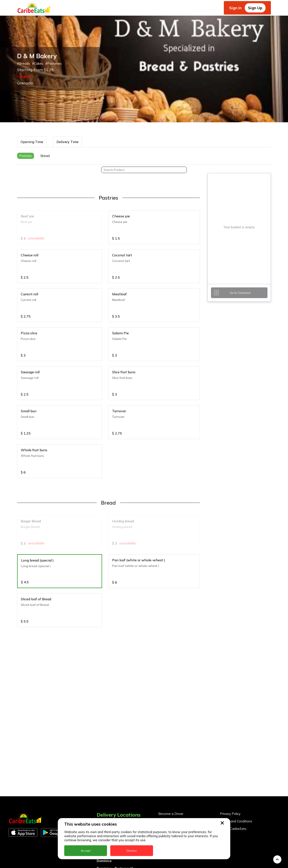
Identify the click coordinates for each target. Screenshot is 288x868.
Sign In (235, 8)
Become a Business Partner (179, 788)
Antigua (103, 797)
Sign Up (255, 8)
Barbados (105, 812)
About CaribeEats (233, 795)
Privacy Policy (230, 780)
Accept (86, 851)
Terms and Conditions (236, 788)
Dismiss (132, 851)
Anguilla (103, 790)
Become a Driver (171, 780)
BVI (99, 805)
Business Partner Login (176, 795)
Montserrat (106, 865)
